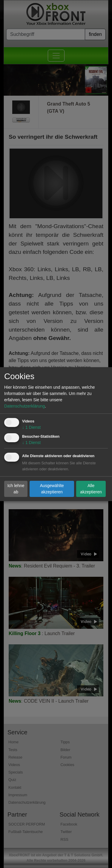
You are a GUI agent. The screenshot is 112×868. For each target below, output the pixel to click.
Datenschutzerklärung (24, 406)
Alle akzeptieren (91, 489)
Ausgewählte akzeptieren (52, 489)
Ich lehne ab (16, 489)
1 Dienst (31, 427)
